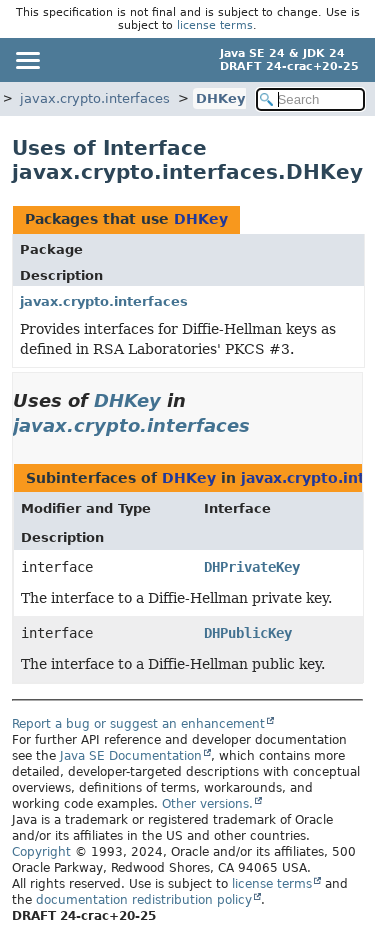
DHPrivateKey (252, 567)
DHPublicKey (248, 633)
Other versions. (207, 804)
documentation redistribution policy (144, 900)
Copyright (41, 852)
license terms (215, 25)
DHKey (220, 98)
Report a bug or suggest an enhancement (138, 724)
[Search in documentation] (311, 99)
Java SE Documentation (131, 756)
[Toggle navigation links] (27, 60)
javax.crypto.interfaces (95, 98)
